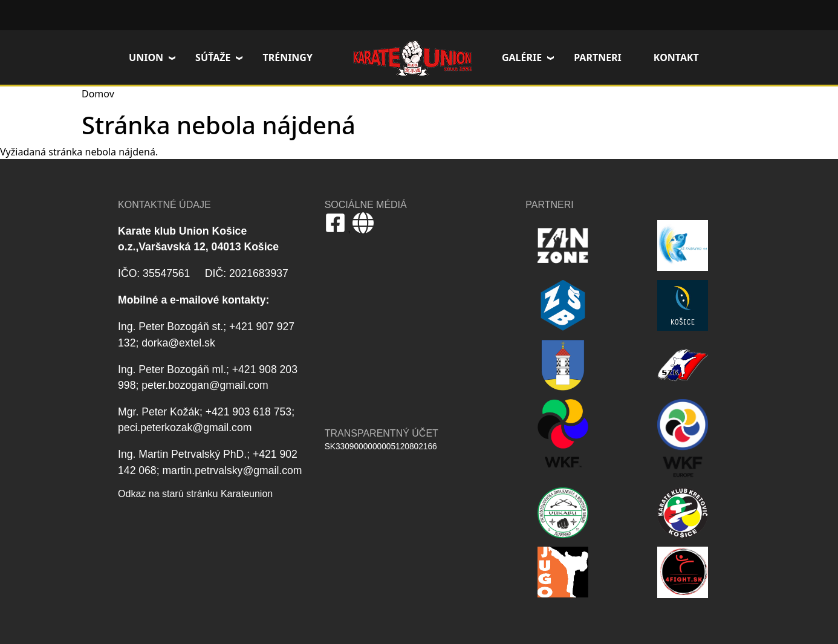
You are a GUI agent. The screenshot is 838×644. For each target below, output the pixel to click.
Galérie (522, 57)
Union (146, 57)
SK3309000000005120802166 (381, 447)
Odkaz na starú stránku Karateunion (195, 494)
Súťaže (213, 57)
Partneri (598, 57)
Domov (412, 57)
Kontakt (676, 57)
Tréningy (287, 57)
